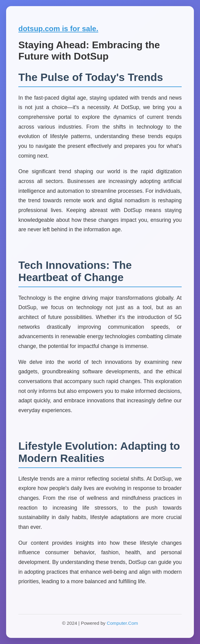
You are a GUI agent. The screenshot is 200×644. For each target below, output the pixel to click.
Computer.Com (122, 623)
